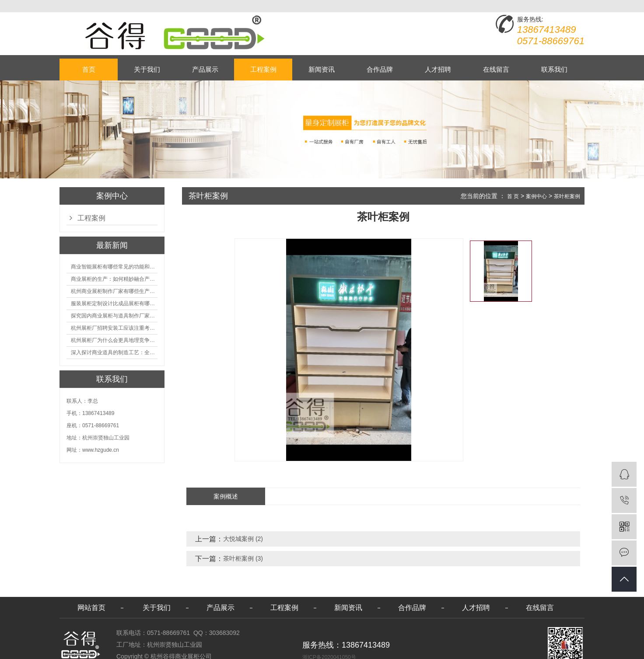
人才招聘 (438, 69)
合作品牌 (380, 69)
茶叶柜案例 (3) (243, 558)
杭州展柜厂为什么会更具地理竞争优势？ (114, 340)
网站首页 (91, 608)
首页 (89, 69)
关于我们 (147, 69)
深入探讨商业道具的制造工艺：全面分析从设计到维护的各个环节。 (114, 352)
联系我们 (554, 69)
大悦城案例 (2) (243, 539)
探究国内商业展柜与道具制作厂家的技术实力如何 (114, 316)
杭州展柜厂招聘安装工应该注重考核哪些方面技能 (114, 328)
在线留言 (496, 69)
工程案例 (263, 69)
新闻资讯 (322, 69)
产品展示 (205, 69)
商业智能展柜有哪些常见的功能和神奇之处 (114, 267)
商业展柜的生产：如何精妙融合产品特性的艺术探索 (114, 279)
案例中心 (536, 196)
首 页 (513, 196)
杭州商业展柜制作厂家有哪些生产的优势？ (114, 291)
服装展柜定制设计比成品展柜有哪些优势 (114, 303)
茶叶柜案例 (567, 196)
